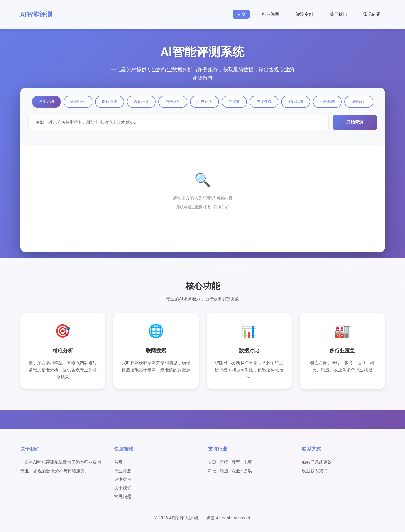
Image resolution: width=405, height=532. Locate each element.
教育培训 (141, 102)
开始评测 (355, 122)
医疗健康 (110, 102)
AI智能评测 (36, 14)
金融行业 (78, 102)
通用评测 (46, 102)
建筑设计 (359, 102)
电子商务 (173, 102)
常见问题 (372, 14)
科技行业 (205, 102)
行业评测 (271, 14)
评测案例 (304, 14)
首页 (241, 14)
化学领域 (327, 102)
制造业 (234, 102)
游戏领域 (296, 102)
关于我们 (338, 14)
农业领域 (264, 102)
